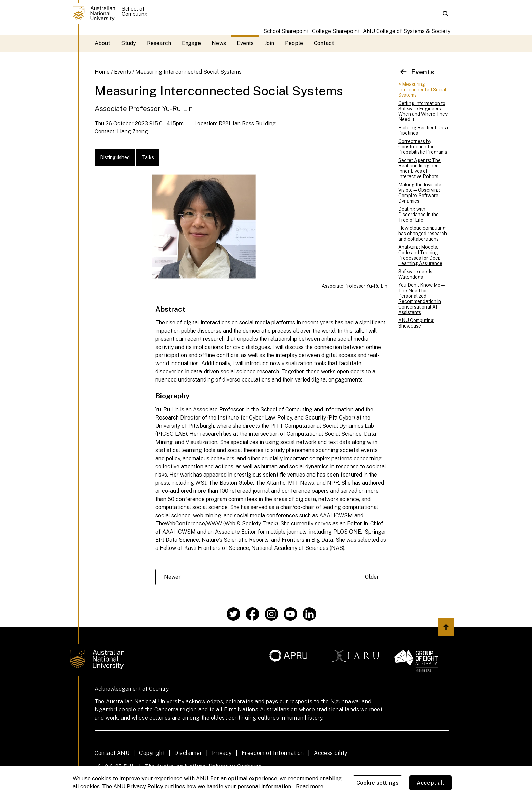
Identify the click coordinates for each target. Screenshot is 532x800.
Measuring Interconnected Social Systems (188, 72)
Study (129, 43)
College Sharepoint (336, 31)
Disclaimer (188, 753)
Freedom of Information (273, 753)
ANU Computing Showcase (416, 323)
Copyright (152, 753)
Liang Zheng (132, 132)
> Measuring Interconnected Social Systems (422, 90)
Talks (148, 157)
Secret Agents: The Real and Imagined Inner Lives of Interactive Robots (420, 168)
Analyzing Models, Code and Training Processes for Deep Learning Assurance (420, 255)
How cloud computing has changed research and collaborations (423, 234)
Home (102, 72)
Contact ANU (112, 753)
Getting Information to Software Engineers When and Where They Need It (423, 111)
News (219, 43)
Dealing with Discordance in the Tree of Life (419, 215)
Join (269, 43)
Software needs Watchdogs (415, 274)
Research (159, 43)
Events (245, 43)
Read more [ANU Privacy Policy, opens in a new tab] (310, 787)
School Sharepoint (286, 31)
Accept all (431, 783)
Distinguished (115, 157)
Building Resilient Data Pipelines (423, 130)
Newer (172, 577)
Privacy (222, 753)
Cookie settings (377, 783)
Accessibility (330, 753)
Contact (324, 43)
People (294, 43)
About (102, 43)
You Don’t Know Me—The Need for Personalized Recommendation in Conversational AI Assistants (422, 299)
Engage (192, 43)
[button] (445, 14)
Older (372, 577)
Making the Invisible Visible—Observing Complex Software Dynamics (420, 193)
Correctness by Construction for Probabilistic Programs (423, 147)
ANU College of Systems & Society (407, 31)
